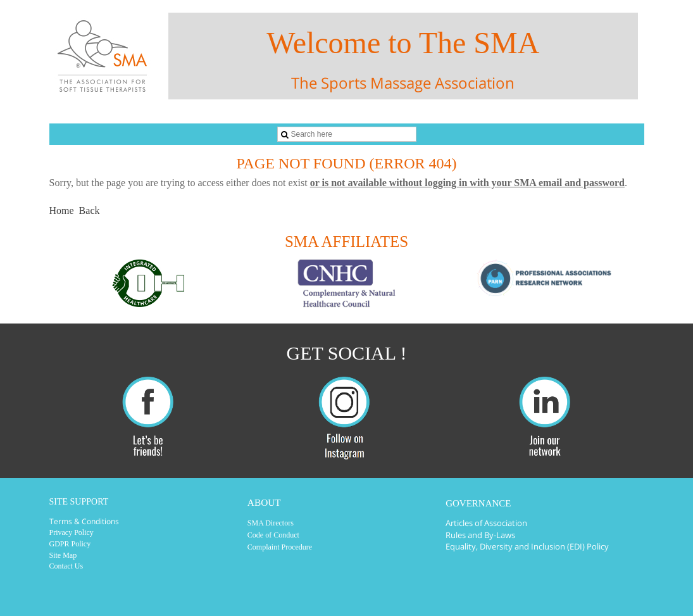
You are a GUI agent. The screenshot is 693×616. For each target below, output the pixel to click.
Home (62, 211)
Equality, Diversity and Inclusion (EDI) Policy (527, 546)
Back (90, 211)
